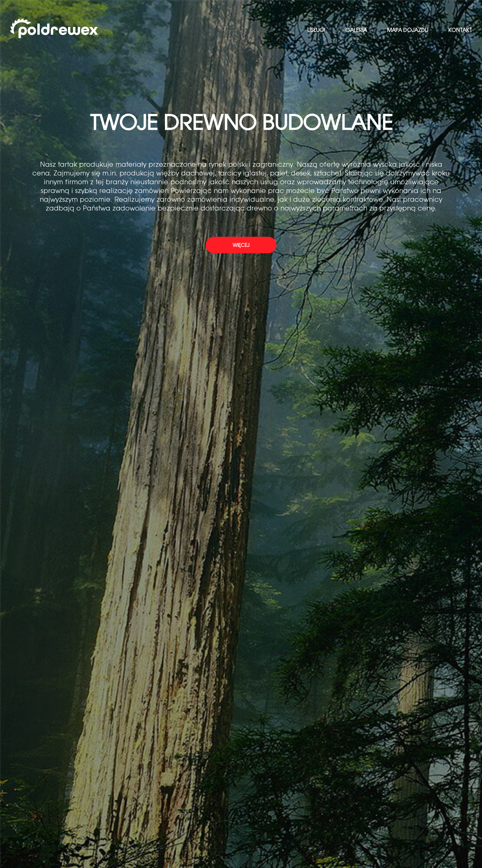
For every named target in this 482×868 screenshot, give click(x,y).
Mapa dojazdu (408, 30)
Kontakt (460, 30)
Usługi (316, 30)
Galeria (356, 30)
